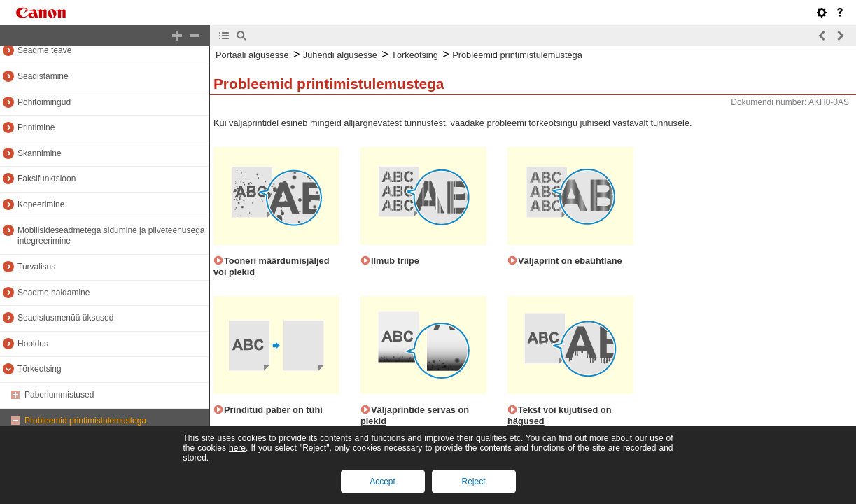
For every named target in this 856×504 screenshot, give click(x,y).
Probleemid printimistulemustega (85, 421)
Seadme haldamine (54, 293)
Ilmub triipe (395, 261)
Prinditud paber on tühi (273, 410)
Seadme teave (44, 50)
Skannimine (40, 153)
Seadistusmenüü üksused (65, 318)
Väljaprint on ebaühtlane (570, 261)
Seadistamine (43, 76)
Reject (473, 482)
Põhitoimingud (44, 102)
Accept (383, 482)
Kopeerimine (41, 204)
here (237, 448)
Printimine (36, 127)
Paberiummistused (59, 395)
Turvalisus (36, 267)
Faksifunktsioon (47, 178)
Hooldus (33, 344)
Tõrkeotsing (40, 369)
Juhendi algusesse (340, 55)
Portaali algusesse (252, 55)
